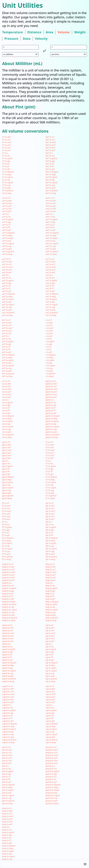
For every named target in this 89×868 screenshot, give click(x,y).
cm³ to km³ (7, 211)
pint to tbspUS (8, 785)
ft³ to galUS (7, 527)
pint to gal (7, 774)
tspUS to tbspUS (9, 663)
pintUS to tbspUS (53, 785)
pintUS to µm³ (52, 758)
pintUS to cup (52, 798)
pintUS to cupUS (53, 795)
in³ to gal (50, 469)
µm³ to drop (7, 315)
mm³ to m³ (50, 198)
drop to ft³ (7, 840)
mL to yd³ (6, 413)
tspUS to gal (7, 652)
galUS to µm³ (51, 392)
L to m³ (49, 320)
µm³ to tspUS (8, 299)
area (50, 32)
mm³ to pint (51, 249)
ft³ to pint (6, 554)
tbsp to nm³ (51, 578)
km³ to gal (7, 344)
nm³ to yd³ (50, 291)
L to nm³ (49, 333)
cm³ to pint (7, 249)
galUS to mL (51, 402)
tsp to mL (50, 647)
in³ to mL (50, 464)
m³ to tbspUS (8, 172)
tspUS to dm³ (8, 628)
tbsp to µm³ (51, 575)
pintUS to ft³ (51, 779)
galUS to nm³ (51, 394)
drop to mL (7, 830)
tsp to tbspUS (52, 663)
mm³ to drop (51, 254)
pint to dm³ (7, 750)
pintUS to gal (51, 774)
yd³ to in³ (50, 533)
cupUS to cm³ (8, 692)
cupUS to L (7, 705)
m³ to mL (6, 156)
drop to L (6, 827)
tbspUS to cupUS (10, 610)
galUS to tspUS (52, 421)
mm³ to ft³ (50, 227)
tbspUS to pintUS (10, 618)
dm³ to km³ (51, 150)
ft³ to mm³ (7, 511)
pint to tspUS (8, 790)
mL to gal (6, 405)
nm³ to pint (51, 310)
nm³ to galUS (51, 280)
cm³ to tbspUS (8, 233)
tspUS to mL (8, 647)
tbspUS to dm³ (8, 567)
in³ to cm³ (50, 447)
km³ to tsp (7, 363)
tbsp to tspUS (52, 604)
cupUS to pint (8, 737)
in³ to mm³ (50, 450)
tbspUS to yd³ (8, 599)
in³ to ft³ (49, 472)
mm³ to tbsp (51, 235)
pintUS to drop (52, 803)
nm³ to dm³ (51, 262)
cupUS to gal (8, 713)
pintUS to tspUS (53, 790)
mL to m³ (6, 381)
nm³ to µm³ (51, 270)
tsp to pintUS (51, 679)
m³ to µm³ (7, 145)
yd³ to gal (50, 530)
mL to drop (7, 437)
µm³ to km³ (7, 272)
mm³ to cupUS (52, 243)
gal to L (5, 461)
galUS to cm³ (51, 386)
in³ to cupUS (51, 488)
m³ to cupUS (8, 182)
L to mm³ (50, 328)
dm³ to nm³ (51, 148)
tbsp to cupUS (52, 610)
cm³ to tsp (7, 241)
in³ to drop (50, 498)
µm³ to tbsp (7, 296)
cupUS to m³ (8, 686)
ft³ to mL (6, 525)
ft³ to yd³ (6, 535)
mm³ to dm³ (51, 201)
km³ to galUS (8, 341)
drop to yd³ (7, 843)
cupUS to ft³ (7, 718)
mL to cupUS (8, 427)
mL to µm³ (7, 392)
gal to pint (7, 493)
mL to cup (7, 429)
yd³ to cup (50, 551)
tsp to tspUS (51, 668)
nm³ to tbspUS (52, 294)
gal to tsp (6, 485)
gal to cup (7, 490)
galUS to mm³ (52, 389)
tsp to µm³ (50, 636)
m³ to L (5, 153)
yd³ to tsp (50, 546)
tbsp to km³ (51, 580)
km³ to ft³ (6, 349)
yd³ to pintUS (51, 557)
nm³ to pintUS (52, 313)
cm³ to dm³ (7, 201)
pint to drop (7, 803)
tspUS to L (7, 644)
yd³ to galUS (51, 527)
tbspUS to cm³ (8, 569)
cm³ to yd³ (7, 230)
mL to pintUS (8, 435)
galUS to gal (51, 405)
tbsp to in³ (50, 594)
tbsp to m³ (50, 564)
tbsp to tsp (50, 607)
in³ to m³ (49, 442)
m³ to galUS (7, 158)
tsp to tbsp (50, 665)
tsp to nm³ (50, 639)
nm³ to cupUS (52, 305)
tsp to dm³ (50, 628)
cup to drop (51, 742)
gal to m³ (6, 442)
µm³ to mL (7, 278)
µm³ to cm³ (7, 264)
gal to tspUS (7, 482)
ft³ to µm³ (6, 514)
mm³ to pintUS (52, 252)
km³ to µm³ (7, 331)
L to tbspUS (51, 355)
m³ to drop (7, 193)
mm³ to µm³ (51, 206)
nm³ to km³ (51, 272)
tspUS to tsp (7, 668)
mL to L (5, 400)
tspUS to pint (8, 676)
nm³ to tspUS (51, 299)
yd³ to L (49, 522)
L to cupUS (50, 366)
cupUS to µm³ (8, 697)
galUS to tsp (51, 424)
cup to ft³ (50, 718)
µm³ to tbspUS (8, 294)
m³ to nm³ (7, 148)
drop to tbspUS (9, 846)
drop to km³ (7, 824)
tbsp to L (49, 583)
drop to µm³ (7, 819)
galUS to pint (51, 432)
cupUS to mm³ (8, 694)
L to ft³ (49, 349)
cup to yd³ (50, 721)
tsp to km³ (50, 641)
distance (34, 32)
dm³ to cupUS (52, 182)
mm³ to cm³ (51, 203)
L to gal (49, 344)
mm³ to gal (50, 222)
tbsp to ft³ (50, 596)
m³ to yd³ (6, 169)
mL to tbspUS (8, 416)
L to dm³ (49, 323)
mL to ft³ (6, 411)
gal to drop (7, 498)
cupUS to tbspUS (10, 724)
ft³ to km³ (6, 519)
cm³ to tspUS (8, 238)
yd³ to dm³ (50, 506)
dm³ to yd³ (50, 169)
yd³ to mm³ (51, 511)
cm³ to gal (7, 222)
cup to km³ (50, 702)
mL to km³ (7, 397)
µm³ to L (6, 275)
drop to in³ (7, 838)
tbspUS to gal (8, 591)
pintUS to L (50, 766)
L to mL (49, 339)
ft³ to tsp (6, 546)
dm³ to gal (50, 161)
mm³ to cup (51, 246)
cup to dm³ (50, 689)
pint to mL (7, 769)
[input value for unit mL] (20, 47)
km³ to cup (7, 368)
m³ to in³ (6, 164)
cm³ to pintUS (8, 252)
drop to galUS (8, 832)
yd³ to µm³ (50, 514)
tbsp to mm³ (51, 572)
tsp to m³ (50, 625)
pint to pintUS (8, 801)
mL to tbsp (7, 419)
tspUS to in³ (7, 655)
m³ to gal (6, 161)
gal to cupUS (8, 488)
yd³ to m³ (50, 503)
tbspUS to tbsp (9, 602)
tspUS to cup (8, 673)
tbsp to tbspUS (52, 602)
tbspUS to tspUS (9, 604)
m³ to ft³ (6, 166)
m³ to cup (6, 185)
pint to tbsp (7, 787)
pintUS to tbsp (52, 787)
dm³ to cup (50, 185)
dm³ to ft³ (50, 166)
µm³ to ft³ (6, 288)
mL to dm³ (7, 384)
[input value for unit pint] (69, 47)
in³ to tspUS (51, 482)
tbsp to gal (50, 591)
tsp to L (49, 644)
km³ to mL (7, 339)
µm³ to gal (7, 283)
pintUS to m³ (51, 747)
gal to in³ (6, 469)
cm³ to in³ (6, 225)
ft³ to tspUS (7, 543)
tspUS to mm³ (8, 633)
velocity (41, 39)
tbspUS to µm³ (8, 575)
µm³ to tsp (7, 302)
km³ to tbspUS (8, 355)
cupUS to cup (8, 734)
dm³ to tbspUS (52, 172)
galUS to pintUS (53, 435)
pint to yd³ (7, 782)
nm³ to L (49, 275)
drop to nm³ (7, 822)
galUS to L (50, 400)
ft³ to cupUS (7, 549)
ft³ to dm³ (6, 506)
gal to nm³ (7, 455)
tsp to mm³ (50, 633)
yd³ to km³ (50, 519)
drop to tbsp (8, 848)
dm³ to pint (51, 188)
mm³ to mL (50, 217)
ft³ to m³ (6, 503)
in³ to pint (50, 493)
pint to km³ (7, 763)
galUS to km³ (51, 397)
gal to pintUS (8, 496)
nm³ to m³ (50, 259)
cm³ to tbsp (7, 235)
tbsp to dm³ (51, 567)
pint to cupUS (8, 795)
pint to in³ (6, 777)
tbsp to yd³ (50, 599)
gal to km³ (7, 458)
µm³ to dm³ (7, 262)
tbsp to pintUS (52, 618)
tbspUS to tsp (8, 607)
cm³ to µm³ (7, 206)
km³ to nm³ (7, 333)
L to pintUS (50, 374)
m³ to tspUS (7, 177)
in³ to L (49, 461)
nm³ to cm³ (50, 264)
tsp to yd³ (50, 660)
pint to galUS (8, 771)
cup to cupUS (51, 734)
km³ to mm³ (7, 328)
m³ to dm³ (7, 137)
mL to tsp (6, 424)
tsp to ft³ (49, 657)
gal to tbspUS (8, 477)
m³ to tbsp (7, 174)
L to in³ (49, 347)
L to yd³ (49, 352)
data (27, 39)
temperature (13, 32)
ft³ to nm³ (6, 517)
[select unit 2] (69, 54)
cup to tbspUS (52, 724)
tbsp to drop (51, 620)
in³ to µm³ (50, 453)
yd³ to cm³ (50, 508)
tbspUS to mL (8, 586)
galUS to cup (51, 429)
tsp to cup (50, 673)
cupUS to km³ (8, 702)
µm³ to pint (7, 310)
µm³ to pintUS (8, 313)
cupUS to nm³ (8, 700)
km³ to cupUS (8, 366)
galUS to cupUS (52, 427)
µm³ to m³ (7, 259)
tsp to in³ (50, 655)
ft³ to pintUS (7, 557)
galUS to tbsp (52, 419)
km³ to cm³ (7, 325)
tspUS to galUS (9, 649)
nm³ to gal (50, 283)
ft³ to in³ (6, 533)
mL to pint (7, 432)
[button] (44, 864)
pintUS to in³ (51, 777)
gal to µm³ (7, 453)
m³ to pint (7, 188)
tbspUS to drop (9, 620)
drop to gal (7, 835)
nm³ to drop (51, 315)
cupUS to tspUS (9, 729)
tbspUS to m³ (8, 564)
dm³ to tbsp (51, 174)
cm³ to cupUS (8, 243)
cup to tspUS (51, 729)
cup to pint (50, 737)
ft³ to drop (7, 559)
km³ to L (6, 336)
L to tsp (49, 363)
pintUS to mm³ (52, 755)
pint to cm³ (7, 753)
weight (80, 32)
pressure (11, 39)
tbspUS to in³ (8, 594)
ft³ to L (5, 522)
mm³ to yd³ (51, 230)
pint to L (6, 766)
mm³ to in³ (50, 225)
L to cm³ (49, 325)
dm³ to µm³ (51, 145)
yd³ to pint (50, 554)
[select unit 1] (20, 54)
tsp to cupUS (51, 671)
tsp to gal (50, 652)
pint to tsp (7, 793)
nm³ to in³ (50, 286)
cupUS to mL (8, 708)
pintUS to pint (52, 801)
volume (64, 32)
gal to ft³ (6, 472)
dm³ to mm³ (51, 142)
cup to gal (50, 713)
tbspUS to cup (8, 612)
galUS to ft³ (51, 411)
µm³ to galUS (8, 280)
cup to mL (50, 708)
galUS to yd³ (51, 413)
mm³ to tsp (50, 241)
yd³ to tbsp (50, 541)
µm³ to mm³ (7, 267)
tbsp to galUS (52, 588)
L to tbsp (49, 358)
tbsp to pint (51, 615)
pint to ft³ (6, 779)
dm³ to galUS (51, 158)
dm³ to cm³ (50, 140)
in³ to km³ (50, 458)
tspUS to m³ (7, 625)
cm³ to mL (7, 217)
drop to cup (7, 859)
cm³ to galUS (8, 219)
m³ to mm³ (7, 142)
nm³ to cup (50, 307)
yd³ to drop (51, 559)
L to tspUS (50, 360)
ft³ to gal (6, 530)
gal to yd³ (6, 474)
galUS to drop (52, 437)
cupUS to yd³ (8, 721)
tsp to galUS (51, 649)
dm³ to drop (51, 193)
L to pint (49, 371)
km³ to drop (7, 376)
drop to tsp (7, 854)
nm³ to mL (50, 278)
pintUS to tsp (51, 793)
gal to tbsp (7, 480)
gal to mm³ (7, 450)
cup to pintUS (52, 740)
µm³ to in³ (7, 286)
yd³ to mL (50, 525)
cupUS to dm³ (8, 689)
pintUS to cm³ (52, 753)
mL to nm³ (7, 394)
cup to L (49, 705)
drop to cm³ (7, 814)
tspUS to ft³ (7, 657)
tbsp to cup (51, 612)
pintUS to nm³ (52, 761)
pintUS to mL (51, 769)
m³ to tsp (6, 180)
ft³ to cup (6, 551)
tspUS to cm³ (8, 631)
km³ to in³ (6, 347)
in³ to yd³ (50, 474)
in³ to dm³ (50, 445)
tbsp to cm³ (51, 569)
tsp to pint (50, 676)
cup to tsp (50, 732)
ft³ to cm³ (6, 508)
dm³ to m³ (50, 137)
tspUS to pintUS (9, 679)
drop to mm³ (8, 816)
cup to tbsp (51, 726)
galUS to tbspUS (53, 416)
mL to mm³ (7, 389)
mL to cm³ (7, 386)
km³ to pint (7, 371)
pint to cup (7, 798)
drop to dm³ (7, 811)
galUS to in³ (51, 408)
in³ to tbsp (50, 480)
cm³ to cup (7, 246)
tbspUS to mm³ (9, 572)
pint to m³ (7, 747)
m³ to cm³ (6, 140)
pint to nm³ (7, 761)
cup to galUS (51, 710)
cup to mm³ (51, 694)
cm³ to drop (7, 254)
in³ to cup (50, 490)
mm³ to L (50, 214)
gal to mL (6, 464)
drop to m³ (7, 808)
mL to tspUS (8, 421)
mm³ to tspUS (52, 238)
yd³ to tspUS (51, 543)
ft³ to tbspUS (8, 538)
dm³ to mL (50, 156)
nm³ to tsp (50, 302)
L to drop (50, 376)
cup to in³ (50, 716)
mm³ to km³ (51, 211)
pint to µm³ (7, 758)
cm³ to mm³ (7, 203)
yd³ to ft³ (49, 535)
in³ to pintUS (51, 496)
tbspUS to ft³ (8, 596)
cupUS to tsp (8, 732)
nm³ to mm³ (51, 267)
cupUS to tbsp (8, 726)
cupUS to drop (8, 742)
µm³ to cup (7, 307)
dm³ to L (49, 153)
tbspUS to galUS (9, 588)
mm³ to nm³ (51, 209)
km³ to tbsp (7, 358)
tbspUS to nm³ (8, 578)
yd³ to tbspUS (52, 538)
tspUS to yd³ (8, 660)
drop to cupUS (8, 856)
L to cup (49, 368)
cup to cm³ (50, 692)
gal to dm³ (7, 445)
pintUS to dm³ (52, 750)
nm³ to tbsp (51, 296)
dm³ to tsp (50, 180)
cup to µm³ (50, 697)
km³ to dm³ (7, 323)
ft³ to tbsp (7, 541)
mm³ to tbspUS (52, 233)
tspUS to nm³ (8, 639)
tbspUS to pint (8, 615)
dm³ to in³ (50, 164)
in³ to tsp (50, 485)
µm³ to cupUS (8, 305)
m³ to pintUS (8, 191)
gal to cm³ (7, 447)
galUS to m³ (51, 381)
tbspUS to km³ (8, 580)
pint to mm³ (7, 755)
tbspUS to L (7, 583)
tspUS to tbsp (8, 665)
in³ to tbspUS (51, 477)
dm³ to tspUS (51, 177)
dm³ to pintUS (52, 191)
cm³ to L (6, 214)
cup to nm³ (50, 700)
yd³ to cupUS (51, 549)
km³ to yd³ (7, 352)
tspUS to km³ (8, 641)
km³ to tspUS (8, 360)
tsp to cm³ (50, 631)
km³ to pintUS (8, 374)
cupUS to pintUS (9, 740)
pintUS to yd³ (51, 782)
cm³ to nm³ (7, 209)
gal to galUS (7, 466)
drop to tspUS (8, 851)
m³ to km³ (6, 150)
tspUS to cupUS (9, 671)
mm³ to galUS (52, 219)
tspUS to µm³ (8, 636)
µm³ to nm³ (7, 270)
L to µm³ (49, 331)
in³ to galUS (51, 466)
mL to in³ (6, 408)
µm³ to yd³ (7, 291)
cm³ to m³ (6, 198)
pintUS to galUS (53, 771)
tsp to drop (50, 681)
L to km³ (49, 336)
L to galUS (50, 341)
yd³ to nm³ (50, 517)
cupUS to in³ (8, 716)
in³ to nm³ (50, 455)
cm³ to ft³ (6, 227)
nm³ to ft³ (50, 288)
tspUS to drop (8, 681)
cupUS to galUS (9, 710)
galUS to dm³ (51, 384)
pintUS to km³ (52, 763)
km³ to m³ (6, 320)
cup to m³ (50, 686)
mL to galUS (7, 402)
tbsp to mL (50, 586)
